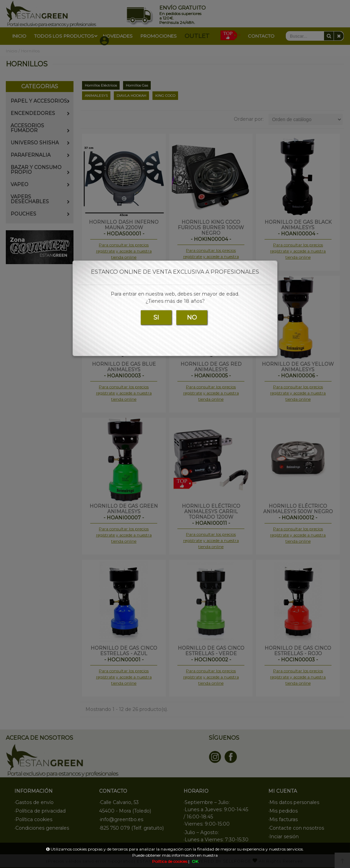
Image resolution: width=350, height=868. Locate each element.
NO (192, 318)
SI (156, 318)
